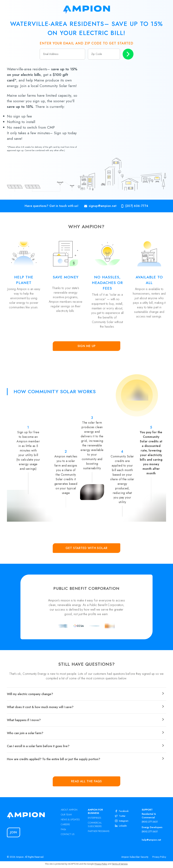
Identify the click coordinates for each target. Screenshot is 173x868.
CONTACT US (68, 834)
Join (14, 832)
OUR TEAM (66, 815)
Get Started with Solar (86, 548)
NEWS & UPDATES (70, 819)
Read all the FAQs (86, 781)
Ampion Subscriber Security (135, 857)
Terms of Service (120, 864)
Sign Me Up (87, 346)
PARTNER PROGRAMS (99, 831)
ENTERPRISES (95, 818)
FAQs (63, 829)
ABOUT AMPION (69, 810)
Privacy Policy (159, 857)
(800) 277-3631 (150, 822)
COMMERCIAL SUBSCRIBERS (95, 824)
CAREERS (65, 824)
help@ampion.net (151, 840)
